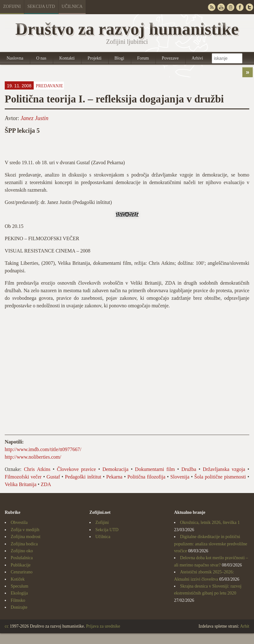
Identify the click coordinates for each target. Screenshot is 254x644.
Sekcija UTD (41, 6)
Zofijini (12, 6)
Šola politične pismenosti (220, 477)
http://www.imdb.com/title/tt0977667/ (43, 449)
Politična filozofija (147, 477)
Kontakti (67, 58)
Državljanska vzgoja (224, 469)
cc (7, 626)
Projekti (94, 58)
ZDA (46, 484)
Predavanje (50, 86)
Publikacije (21, 565)
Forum (143, 58)
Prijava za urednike (103, 626)
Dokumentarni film (155, 469)
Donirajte (19, 607)
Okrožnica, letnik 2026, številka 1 (210, 522)
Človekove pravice (76, 469)
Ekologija (19, 593)
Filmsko (18, 600)
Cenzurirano (22, 572)
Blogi (119, 58)
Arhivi (198, 58)
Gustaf (53, 477)
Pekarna (114, 477)
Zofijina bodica (24, 544)
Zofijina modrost (26, 537)
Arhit (245, 626)
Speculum (20, 586)
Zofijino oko (22, 551)
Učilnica (72, 6)
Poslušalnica (22, 558)
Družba (189, 469)
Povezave (170, 58)
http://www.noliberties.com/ (33, 457)
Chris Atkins (37, 469)
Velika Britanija (21, 484)
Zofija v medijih (25, 530)
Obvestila (19, 522)
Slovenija (180, 477)
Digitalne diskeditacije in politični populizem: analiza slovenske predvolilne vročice (211, 544)
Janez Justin (34, 118)
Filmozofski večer (23, 477)
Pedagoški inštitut (83, 477)
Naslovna (15, 58)
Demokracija (115, 469)
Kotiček (18, 579)
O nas (41, 58)
